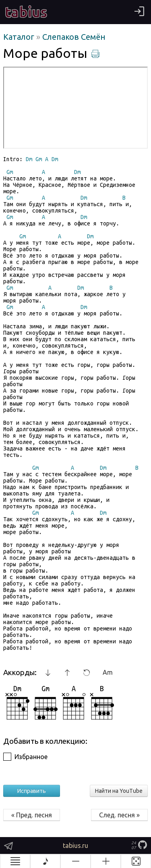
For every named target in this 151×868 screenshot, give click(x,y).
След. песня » (119, 815)
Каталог (20, 37)
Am (108, 672)
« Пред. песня (32, 815)
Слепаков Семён (74, 37)
